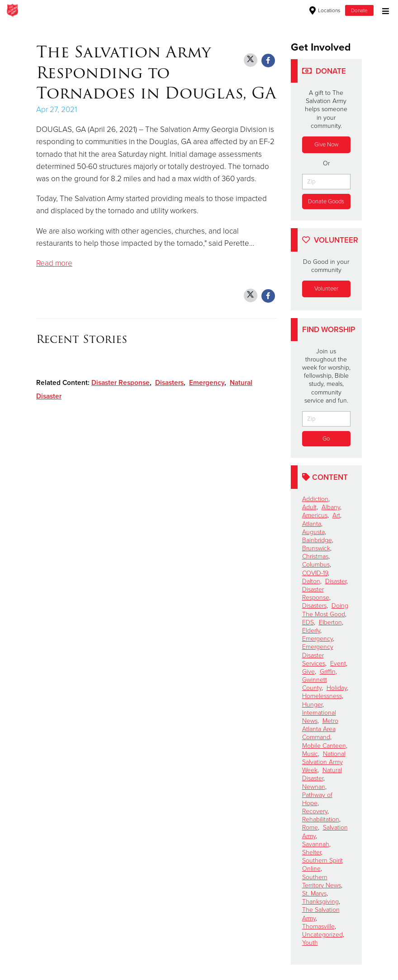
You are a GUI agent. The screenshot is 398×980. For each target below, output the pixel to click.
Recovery (315, 811)
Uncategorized (322, 935)
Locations (325, 10)
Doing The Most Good (325, 610)
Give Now (326, 145)
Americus (315, 515)
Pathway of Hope (317, 799)
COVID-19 (315, 573)
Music (310, 754)
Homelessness (322, 696)
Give (308, 672)
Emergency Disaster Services (318, 655)
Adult (309, 507)
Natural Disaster (322, 774)
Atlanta (312, 524)
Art (336, 515)
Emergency (207, 383)
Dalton (311, 581)
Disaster (336, 581)
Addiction (315, 499)
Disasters (169, 383)
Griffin (328, 672)
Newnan (314, 787)
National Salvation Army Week (324, 762)
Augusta (313, 532)
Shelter (312, 852)
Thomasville (318, 926)
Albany (331, 507)
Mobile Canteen (324, 746)
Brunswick (316, 548)
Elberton (330, 622)
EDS (308, 622)
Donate (359, 10)
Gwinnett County (315, 684)
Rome (310, 828)
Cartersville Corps (127, 10)
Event (338, 663)
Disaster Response (121, 383)
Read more (54, 263)
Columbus (316, 565)
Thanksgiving (320, 902)
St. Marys (314, 893)
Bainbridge (317, 540)
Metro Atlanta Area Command (320, 729)
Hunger (312, 705)
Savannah (316, 844)
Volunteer (326, 289)
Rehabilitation (321, 819)
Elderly (311, 631)
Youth (310, 943)
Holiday (337, 688)
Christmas (315, 556)
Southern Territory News (322, 881)
